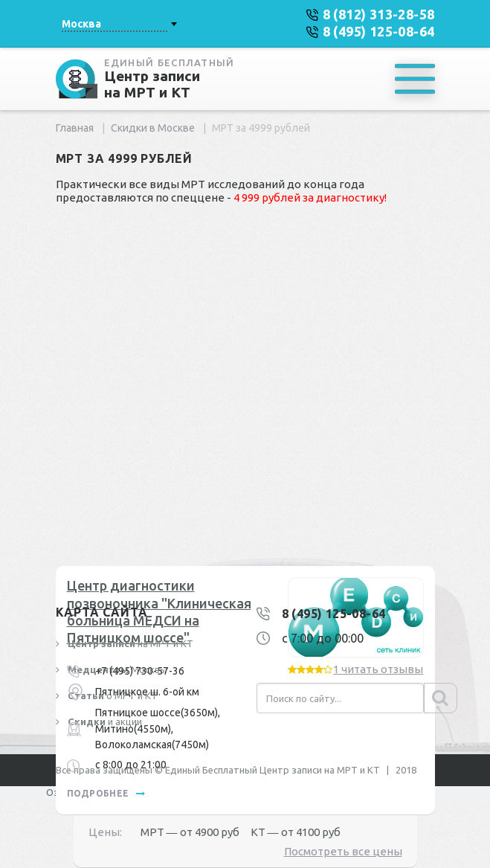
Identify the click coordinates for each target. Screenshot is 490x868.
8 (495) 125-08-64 (334, 614)
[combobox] (119, 24)
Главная (75, 128)
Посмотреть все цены (343, 851)
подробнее (106, 793)
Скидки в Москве (153, 128)
